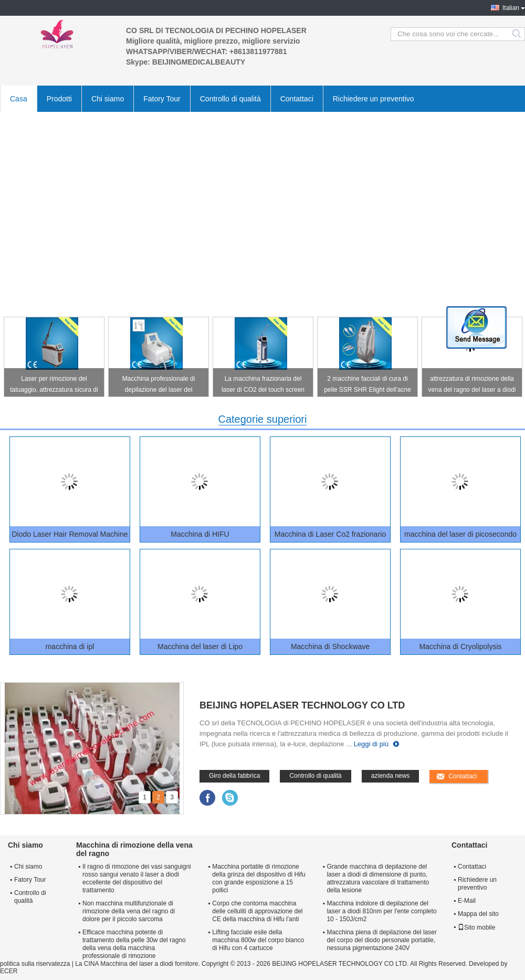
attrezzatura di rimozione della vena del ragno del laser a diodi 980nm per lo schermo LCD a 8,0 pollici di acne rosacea (472, 386)
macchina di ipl (70, 647)
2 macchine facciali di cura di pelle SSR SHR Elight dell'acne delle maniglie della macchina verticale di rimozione (367, 386)
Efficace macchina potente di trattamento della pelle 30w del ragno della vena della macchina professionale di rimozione (134, 944)
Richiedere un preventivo (374, 99)
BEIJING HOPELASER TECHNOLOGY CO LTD (302, 705)
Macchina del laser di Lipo (200, 647)
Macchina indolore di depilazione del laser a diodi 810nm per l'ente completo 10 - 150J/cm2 (381, 911)
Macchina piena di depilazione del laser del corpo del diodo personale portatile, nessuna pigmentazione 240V (381, 940)
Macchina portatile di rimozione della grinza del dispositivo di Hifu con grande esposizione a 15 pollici (259, 878)
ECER (9, 971)
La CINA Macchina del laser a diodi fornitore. (138, 964)
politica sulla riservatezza (35, 964)
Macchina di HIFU (200, 534)
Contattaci (297, 99)
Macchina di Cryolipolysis (460, 647)
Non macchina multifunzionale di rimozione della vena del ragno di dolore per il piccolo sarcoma (129, 911)
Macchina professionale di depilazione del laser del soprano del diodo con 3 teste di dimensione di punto (158, 386)
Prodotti (59, 99)
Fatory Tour (162, 99)
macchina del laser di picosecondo (460, 534)
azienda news (390, 776)
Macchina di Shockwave (330, 647)
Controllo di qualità (230, 99)
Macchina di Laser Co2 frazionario (330, 534)
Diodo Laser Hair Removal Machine (70, 534)
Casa (19, 99)
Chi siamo (108, 99)
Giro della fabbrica (234, 776)
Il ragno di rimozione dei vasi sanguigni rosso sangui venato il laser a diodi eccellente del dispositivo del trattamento (137, 878)
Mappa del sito (478, 914)
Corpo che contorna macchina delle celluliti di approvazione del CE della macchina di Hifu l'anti (257, 911)
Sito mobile (476, 927)
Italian (511, 8)
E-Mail (467, 901)
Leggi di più (371, 744)
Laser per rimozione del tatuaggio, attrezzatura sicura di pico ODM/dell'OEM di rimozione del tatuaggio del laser (54, 386)
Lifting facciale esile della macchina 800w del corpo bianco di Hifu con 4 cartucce (258, 940)
